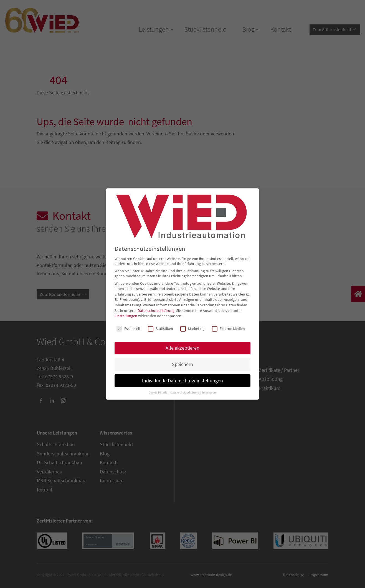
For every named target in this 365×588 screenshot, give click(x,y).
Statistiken (160, 329)
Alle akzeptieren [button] (182, 348)
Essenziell (128, 329)
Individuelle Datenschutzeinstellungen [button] (182, 381)
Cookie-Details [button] (158, 393)
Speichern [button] (182, 364)
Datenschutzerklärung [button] (185, 393)
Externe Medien (228, 329)
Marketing (192, 329)
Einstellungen (126, 316)
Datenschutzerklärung (156, 311)
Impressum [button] (209, 393)
